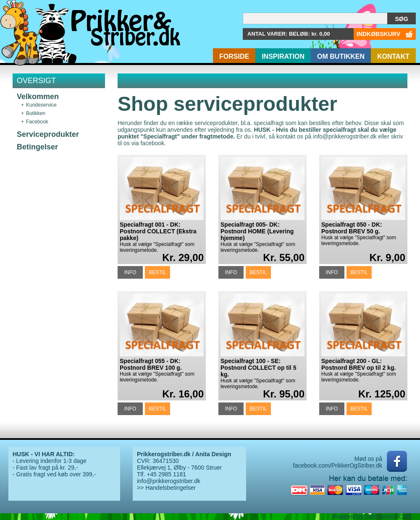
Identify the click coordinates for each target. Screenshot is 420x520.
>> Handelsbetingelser (166, 488)
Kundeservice (41, 105)
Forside (234, 56)
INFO (130, 272)
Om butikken (341, 56)
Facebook (37, 122)
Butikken (36, 113)
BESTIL (157, 272)
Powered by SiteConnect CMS (372, 517)
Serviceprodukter (48, 134)
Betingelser (37, 147)
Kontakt (393, 56)
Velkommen (38, 97)
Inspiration (283, 56)
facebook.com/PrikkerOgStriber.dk (338, 465)
